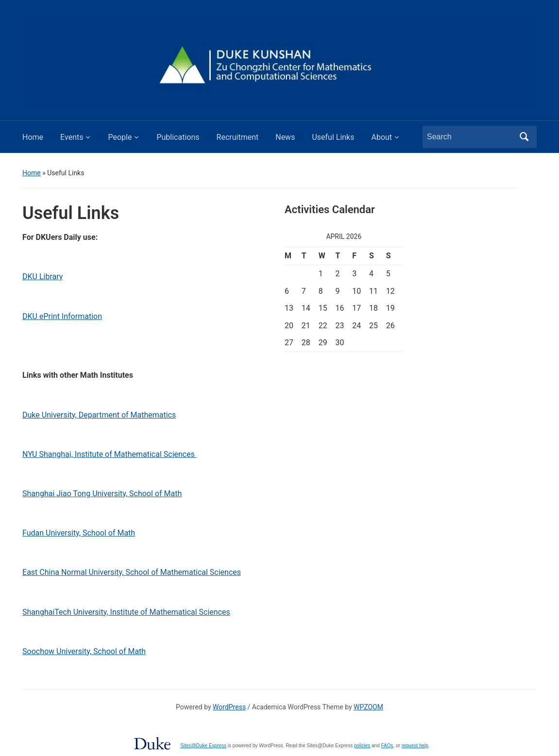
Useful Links (333, 137)
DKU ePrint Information (62, 316)
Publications (178, 137)
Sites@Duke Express (203, 746)
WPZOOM (368, 707)
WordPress (229, 707)
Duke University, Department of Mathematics (99, 415)
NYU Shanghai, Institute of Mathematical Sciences (110, 454)
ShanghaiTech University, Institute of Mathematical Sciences (126, 612)
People (120, 137)
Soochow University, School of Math (84, 651)
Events (72, 137)
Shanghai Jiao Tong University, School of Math (102, 494)
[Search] (471, 137)
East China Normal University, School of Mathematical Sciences (132, 572)
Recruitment (238, 137)
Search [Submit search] (525, 137)
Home (33, 137)
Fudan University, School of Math (79, 533)
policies (362, 746)
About (381, 137)
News (285, 137)
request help (415, 746)
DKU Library (42, 277)
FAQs (387, 746)
